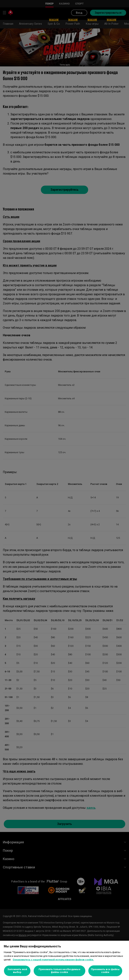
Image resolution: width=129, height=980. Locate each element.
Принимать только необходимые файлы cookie (59, 971)
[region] (64, 960)
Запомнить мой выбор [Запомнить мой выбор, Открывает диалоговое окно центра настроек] (17, 971)
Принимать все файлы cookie (105, 971)
